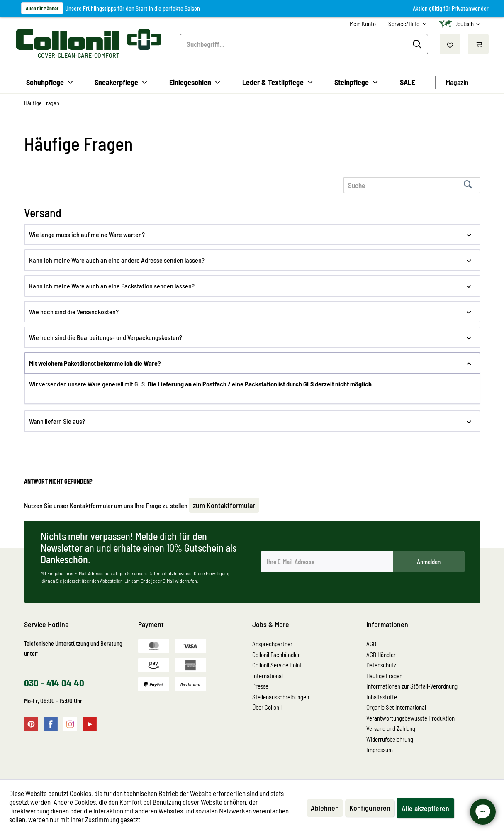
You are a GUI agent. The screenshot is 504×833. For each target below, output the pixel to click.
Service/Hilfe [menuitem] (404, 24)
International (268, 676)
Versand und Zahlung (391, 728)
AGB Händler (381, 655)
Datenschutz (381, 665)
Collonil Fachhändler (276, 655)
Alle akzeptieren (425, 808)
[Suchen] (418, 44)
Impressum (380, 750)
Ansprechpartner (272, 644)
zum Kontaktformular (224, 505)
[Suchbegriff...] (304, 44)
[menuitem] (363, 24)
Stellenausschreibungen (281, 697)
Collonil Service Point (277, 665)
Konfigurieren (370, 808)
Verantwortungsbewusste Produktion (410, 718)
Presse (260, 686)
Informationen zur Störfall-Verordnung (412, 686)
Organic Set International (396, 707)
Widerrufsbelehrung (390, 739)
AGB (371, 644)
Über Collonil (267, 707)
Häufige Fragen (384, 676)
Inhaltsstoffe (382, 697)
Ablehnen (325, 808)
